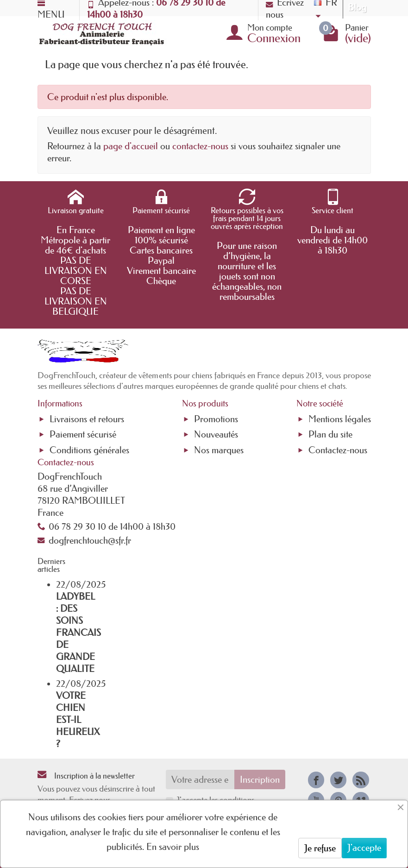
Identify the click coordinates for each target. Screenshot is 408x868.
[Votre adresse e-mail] (200, 779)
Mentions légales (340, 419)
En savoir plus (173, 847)
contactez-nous (200, 146)
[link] (316, 780)
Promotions (216, 419)
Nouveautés (216, 434)
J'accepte (364, 848)
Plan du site (330, 434)
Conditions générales (89, 450)
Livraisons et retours (87, 419)
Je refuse (320, 848)
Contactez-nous (338, 450)
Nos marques (219, 450)
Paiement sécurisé (83, 434)
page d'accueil (131, 146)
